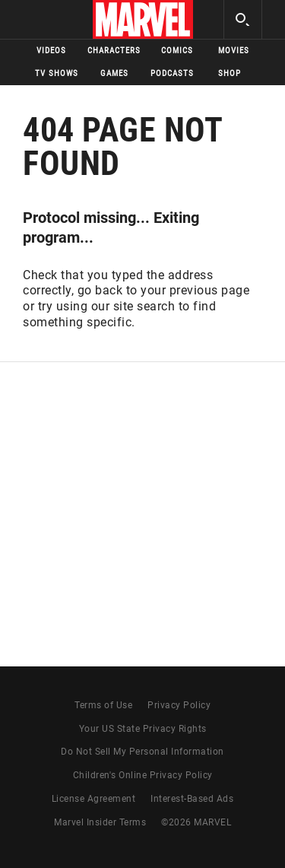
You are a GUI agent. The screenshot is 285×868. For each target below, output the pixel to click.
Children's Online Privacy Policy (143, 775)
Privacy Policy (179, 705)
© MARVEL (196, 822)
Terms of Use (103, 705)
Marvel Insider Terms (100, 822)
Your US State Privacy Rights (143, 729)
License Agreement (94, 799)
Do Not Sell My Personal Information (142, 752)
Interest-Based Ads (192, 799)
